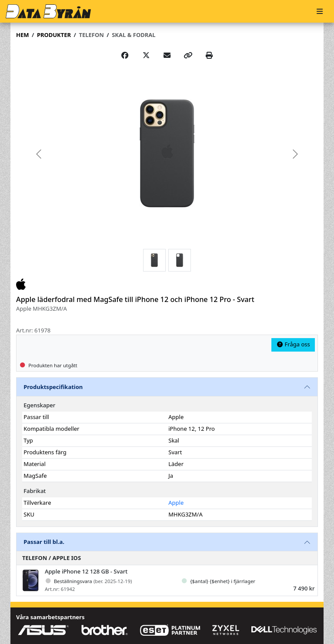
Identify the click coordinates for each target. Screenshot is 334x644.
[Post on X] (146, 55)
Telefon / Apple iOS (52, 558)
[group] (167, 154)
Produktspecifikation (53, 387)
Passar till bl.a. (44, 542)
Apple (176, 503)
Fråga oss (293, 344)
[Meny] (320, 12)
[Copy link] (188, 55)
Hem (22, 35)
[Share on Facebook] (125, 55)
